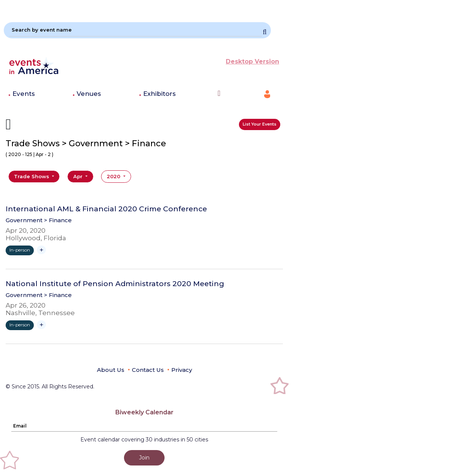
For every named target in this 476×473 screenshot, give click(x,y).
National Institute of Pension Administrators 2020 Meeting (115, 284)
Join (144, 458)
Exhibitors (159, 94)
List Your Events (260, 124)
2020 (114, 176)
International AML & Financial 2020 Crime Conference (106, 209)
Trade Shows (32, 176)
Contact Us (148, 370)
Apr (79, 176)
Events (24, 94)
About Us (111, 370)
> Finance (58, 220)
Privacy (182, 370)
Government (24, 220)
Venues (89, 94)
